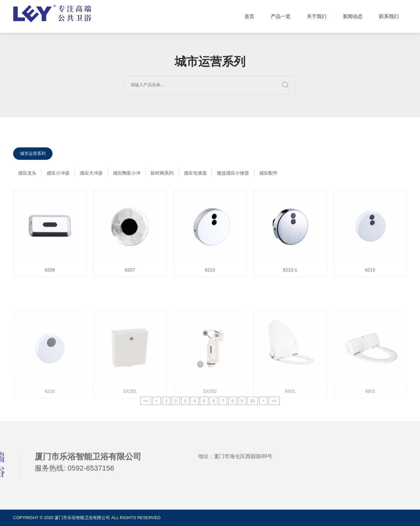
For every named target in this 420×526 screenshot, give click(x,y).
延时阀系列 (162, 174)
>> (274, 405)
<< (146, 405)
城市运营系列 (33, 155)
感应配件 (268, 174)
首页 (249, 16)
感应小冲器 (58, 174)
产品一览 (281, 16)
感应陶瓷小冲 (127, 174)
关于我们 (317, 16)
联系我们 (389, 16)
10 (253, 405)
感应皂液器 (195, 174)
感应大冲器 (91, 174)
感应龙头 (27, 174)
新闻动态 (353, 16)
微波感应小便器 (233, 174)
